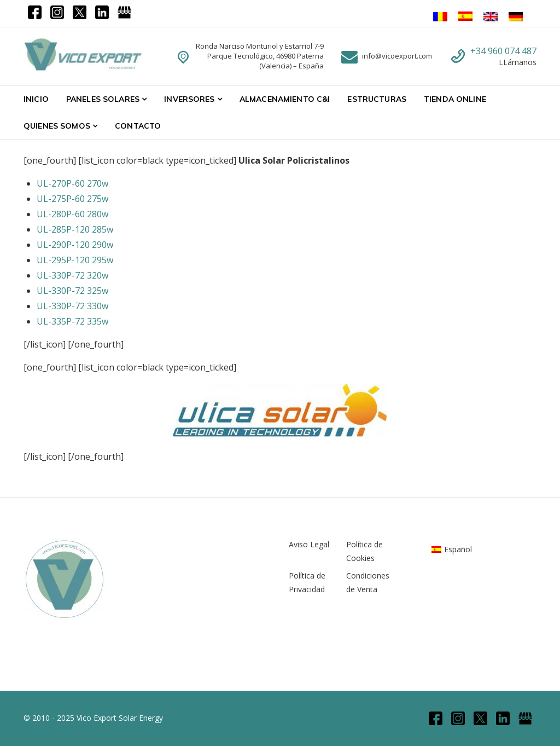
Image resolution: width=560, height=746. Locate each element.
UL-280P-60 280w (72, 214)
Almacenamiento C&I (285, 99)
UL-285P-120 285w (75, 229)
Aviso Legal (309, 544)
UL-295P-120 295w (75, 260)
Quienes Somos (57, 126)
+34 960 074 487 (503, 51)
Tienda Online (455, 99)
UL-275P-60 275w (72, 199)
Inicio (36, 99)
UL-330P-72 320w (72, 275)
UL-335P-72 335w (72, 321)
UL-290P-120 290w (75, 245)
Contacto (138, 126)
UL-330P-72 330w (72, 306)
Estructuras (377, 99)
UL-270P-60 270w (72, 183)
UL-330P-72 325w (72, 291)
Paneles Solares (103, 99)
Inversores (189, 99)
